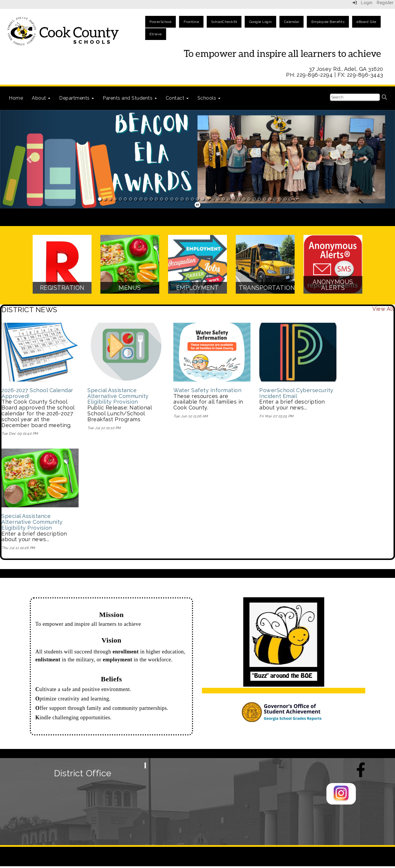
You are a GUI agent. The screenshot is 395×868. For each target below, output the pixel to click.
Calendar (292, 22)
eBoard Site (366, 22)
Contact (177, 98)
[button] (30, 159)
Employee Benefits (328, 22)
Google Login (261, 22)
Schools (209, 98)
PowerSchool (161, 22)
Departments (77, 98)
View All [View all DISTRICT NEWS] (383, 309)
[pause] (198, 205)
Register (385, 3)
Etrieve (156, 34)
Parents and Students (130, 98)
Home (16, 98)
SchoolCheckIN (224, 22)
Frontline (191, 22)
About (41, 98)
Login (363, 3)
